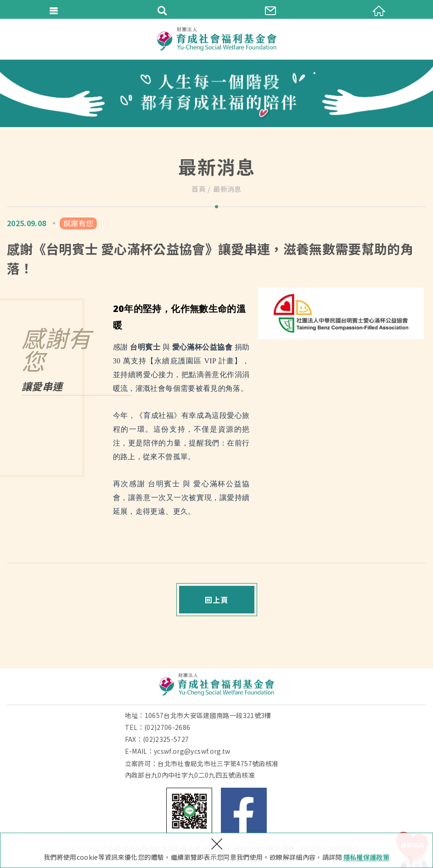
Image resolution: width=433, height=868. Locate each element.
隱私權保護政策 (366, 857)
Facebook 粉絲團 (244, 811)
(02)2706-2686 (167, 727)
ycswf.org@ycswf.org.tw (192, 751)
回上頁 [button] (216, 600)
